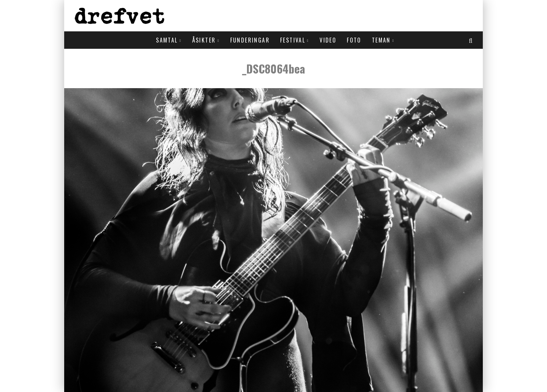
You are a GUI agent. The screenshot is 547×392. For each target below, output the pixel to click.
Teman (381, 40)
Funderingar (250, 40)
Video (328, 40)
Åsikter (204, 40)
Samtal (167, 40)
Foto (354, 40)
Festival (293, 40)
